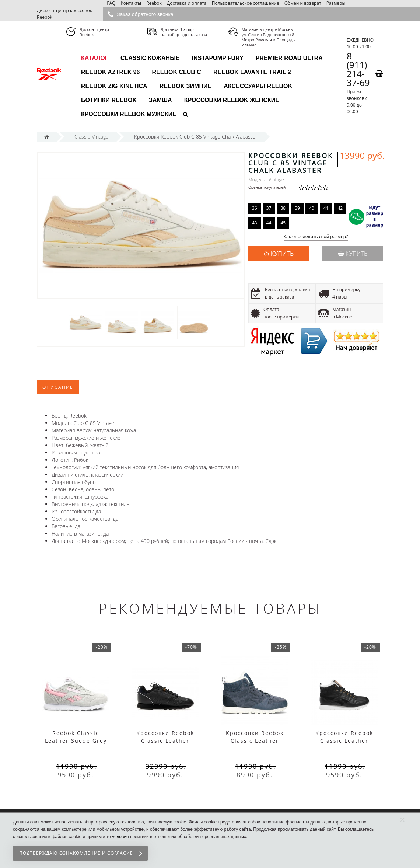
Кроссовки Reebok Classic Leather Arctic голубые (255, 741)
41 (326, 208)
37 (269, 208)
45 (283, 223)
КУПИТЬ (282, 254)
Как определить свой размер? (316, 237)
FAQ (111, 3)
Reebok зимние (185, 86)
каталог (95, 58)
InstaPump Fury (218, 58)
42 (340, 208)
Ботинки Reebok (109, 100)
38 (283, 208)
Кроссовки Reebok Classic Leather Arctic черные (344, 741)
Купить (353, 254)
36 (255, 208)
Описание (58, 387)
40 (312, 208)
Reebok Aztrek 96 (110, 72)
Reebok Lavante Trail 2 (252, 72)
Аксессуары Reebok (258, 86)
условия (120, 837)
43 (255, 223)
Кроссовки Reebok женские (232, 100)
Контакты (131, 3)
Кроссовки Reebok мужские (129, 114)
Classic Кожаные (150, 58)
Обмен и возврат (303, 3)
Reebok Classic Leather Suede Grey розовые (76, 741)
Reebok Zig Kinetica (114, 86)
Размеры (336, 3)
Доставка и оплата (187, 3)
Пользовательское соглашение (246, 3)
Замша (160, 100)
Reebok (154, 3)
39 (297, 208)
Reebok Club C (177, 72)
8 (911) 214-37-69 (358, 69)
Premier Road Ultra (289, 58)
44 (269, 223)
